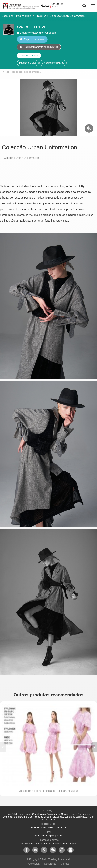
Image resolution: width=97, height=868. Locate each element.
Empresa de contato (32, 39)
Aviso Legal (34, 864)
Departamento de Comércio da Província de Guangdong (48, 844)
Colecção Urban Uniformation (67, 16)
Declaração (50, 864)
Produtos (41, 16)
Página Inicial (24, 16)
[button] (94, 747)
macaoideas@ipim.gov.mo (49, 836)
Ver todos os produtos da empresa (22, 72)
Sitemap (65, 864)
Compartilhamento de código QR (39, 47)
